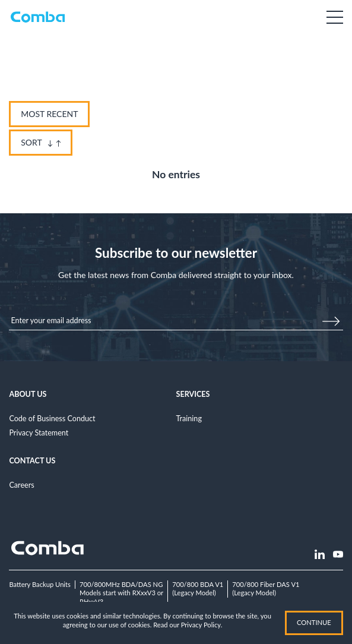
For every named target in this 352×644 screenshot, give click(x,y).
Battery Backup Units (40, 584)
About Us (28, 394)
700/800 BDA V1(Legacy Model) (198, 589)
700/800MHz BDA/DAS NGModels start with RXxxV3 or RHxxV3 (121, 593)
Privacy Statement (39, 433)
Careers (21, 485)
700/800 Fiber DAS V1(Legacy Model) (266, 589)
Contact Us (32, 461)
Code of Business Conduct (52, 419)
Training (189, 419)
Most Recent (49, 114)
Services (193, 394)
